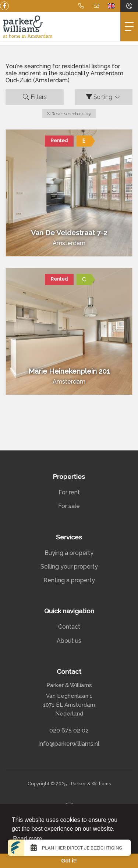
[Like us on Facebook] (4, 6)
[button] (69, 114)
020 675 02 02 (69, 730)
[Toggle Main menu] (129, 27)
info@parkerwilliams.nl (69, 744)
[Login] (129, 6)
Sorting (104, 97)
